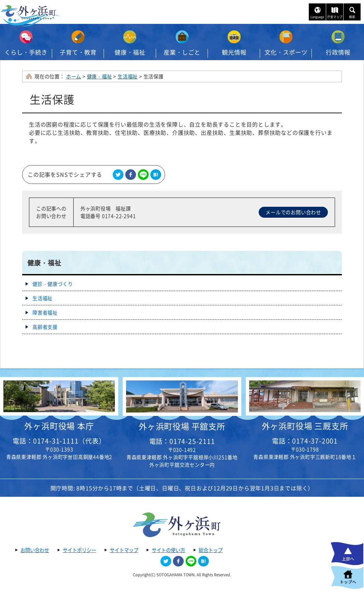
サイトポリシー (79, 550)
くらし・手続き (26, 52)
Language (317, 17)
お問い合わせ (35, 550)
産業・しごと (182, 52)
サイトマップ (124, 550)
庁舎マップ (335, 17)
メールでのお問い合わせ (293, 212)
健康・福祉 (130, 52)
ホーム (74, 76)
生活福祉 (128, 76)
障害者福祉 (45, 313)
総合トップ (211, 550)
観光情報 (234, 52)
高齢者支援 (45, 327)
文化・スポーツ (286, 52)
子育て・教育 (78, 52)
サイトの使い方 (168, 550)
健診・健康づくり (52, 284)
